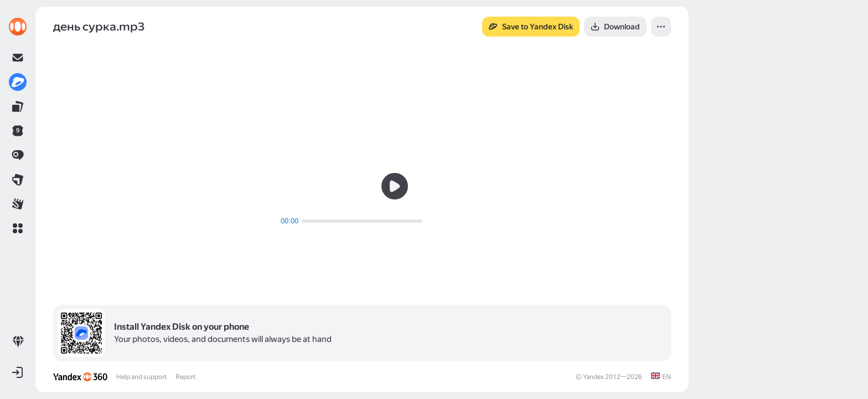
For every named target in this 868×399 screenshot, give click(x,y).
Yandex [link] (593, 377)
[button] (18, 228)
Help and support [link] (141, 377)
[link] (18, 27)
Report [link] (185, 377)
